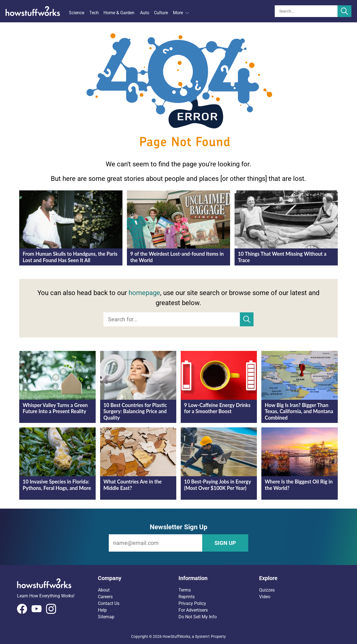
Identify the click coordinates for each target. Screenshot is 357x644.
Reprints (187, 597)
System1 (202, 636)
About (104, 590)
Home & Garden (119, 13)
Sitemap (106, 617)
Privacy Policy (192, 603)
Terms (185, 590)
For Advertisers (193, 610)
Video (265, 597)
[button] (138, 578)
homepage (144, 293)
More (181, 13)
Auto (145, 13)
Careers (105, 597)
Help (102, 610)
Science (77, 13)
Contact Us (109, 603)
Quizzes (267, 590)
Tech (94, 13)
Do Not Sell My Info (198, 617)
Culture (161, 13)
